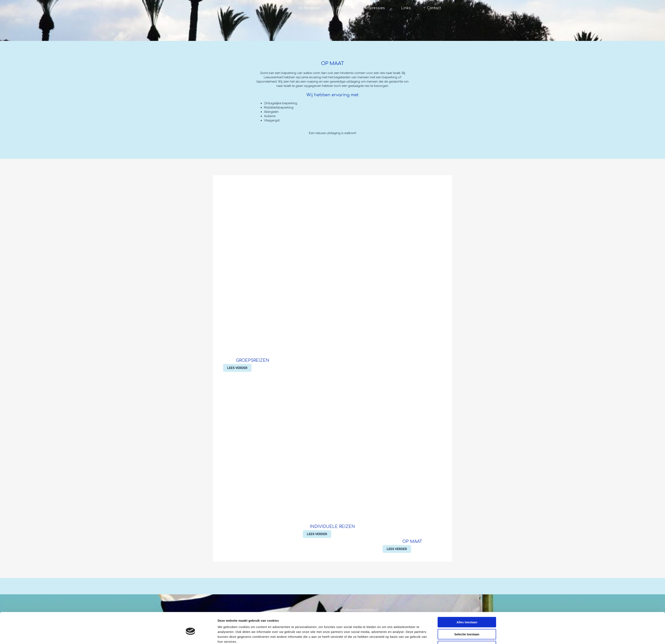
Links (406, 8)
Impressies (375, 8)
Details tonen (385, 636)
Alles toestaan (467, 603)
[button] (237, 368)
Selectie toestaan (467, 615)
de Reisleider (310, 8)
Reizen (343, 8)
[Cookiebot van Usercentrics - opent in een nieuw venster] (190, 636)
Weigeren (467, 627)
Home (277, 8)
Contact (434, 8)
